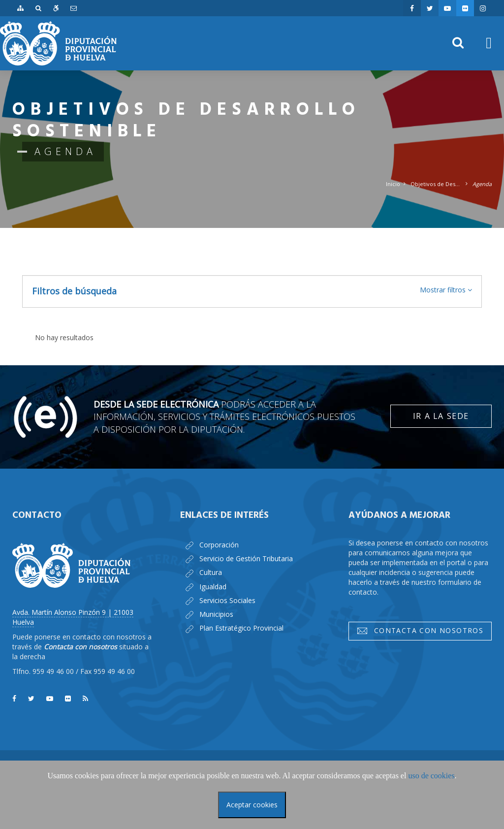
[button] (446, 290)
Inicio (393, 184)
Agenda (482, 184)
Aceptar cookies (252, 805)
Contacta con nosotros (420, 631)
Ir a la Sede (441, 416)
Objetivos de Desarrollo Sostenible (436, 184)
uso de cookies (431, 776)
